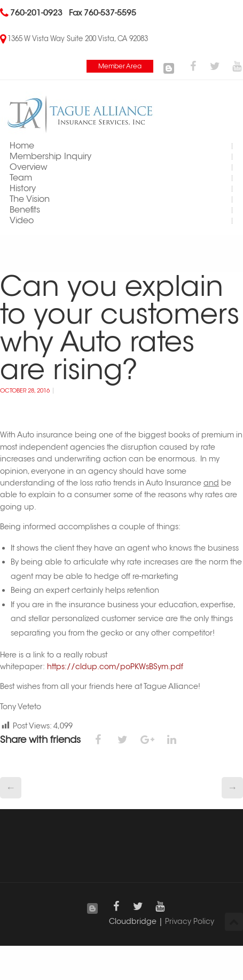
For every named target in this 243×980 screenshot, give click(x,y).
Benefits (25, 210)
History (23, 188)
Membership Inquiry (50, 156)
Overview (29, 167)
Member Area (120, 66)
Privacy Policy (190, 921)
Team (21, 178)
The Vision (30, 199)
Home (22, 146)
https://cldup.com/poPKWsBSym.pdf (115, 667)
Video (22, 220)
